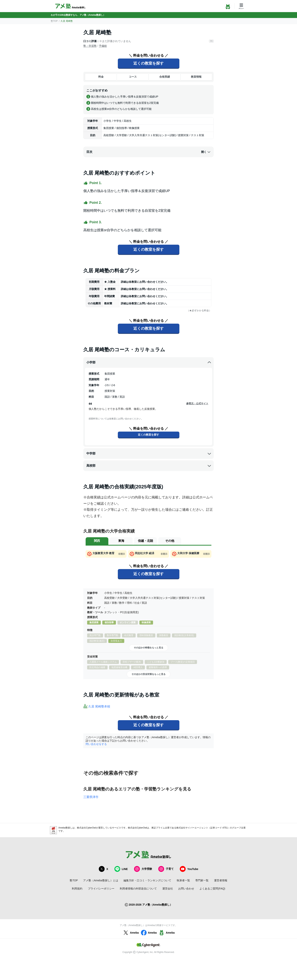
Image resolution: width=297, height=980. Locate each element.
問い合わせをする (96, 744)
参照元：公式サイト (197, 403)
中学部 (149, 454)
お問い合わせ (186, 889)
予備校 (103, 46)
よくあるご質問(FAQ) (212, 889)
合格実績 (165, 77)
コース (133, 77)
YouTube (189, 869)
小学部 (149, 362)
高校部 (149, 466)
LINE (121, 869)
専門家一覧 (202, 880)
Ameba (131, 933)
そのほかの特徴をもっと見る (148, 648)
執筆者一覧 (183, 880)
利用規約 (77, 889)
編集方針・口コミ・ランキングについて (147, 880)
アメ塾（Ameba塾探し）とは (101, 880)
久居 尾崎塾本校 (99, 706)
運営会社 (168, 889)
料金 (101, 77)
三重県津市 (91, 797)
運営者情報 (221, 880)
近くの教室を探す (148, 63)
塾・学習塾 (90, 46)
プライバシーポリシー (101, 889)
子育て (166, 869)
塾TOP (54, 21)
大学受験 (143, 869)
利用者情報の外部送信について (138, 889)
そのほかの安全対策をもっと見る (148, 674)
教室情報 (196, 77)
